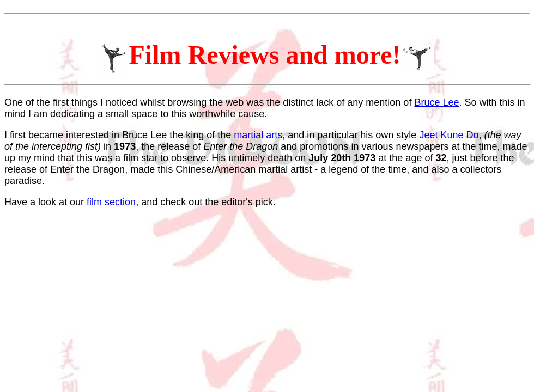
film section (111, 202)
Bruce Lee (436, 102)
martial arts (258, 135)
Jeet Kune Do (449, 135)
